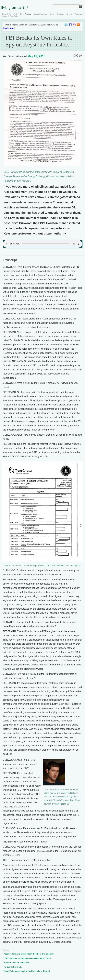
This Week (13, 14)
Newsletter (14, 16)
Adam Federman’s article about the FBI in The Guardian (29, 954)
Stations (60, 14)
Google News (9, 28)
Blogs (52, 14)
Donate (4, 16)
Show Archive (26, 14)
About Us (78, 14)
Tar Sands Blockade (13, 967)
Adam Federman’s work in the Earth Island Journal (27, 971)
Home (4, 14)
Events (69, 14)
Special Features (40, 14)
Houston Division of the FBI (16, 963)
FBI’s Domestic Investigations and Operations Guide (27, 958)
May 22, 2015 (36, 56)
